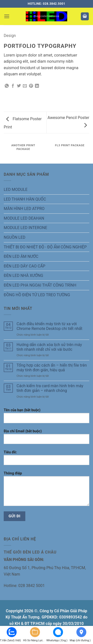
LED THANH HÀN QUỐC (25, 199)
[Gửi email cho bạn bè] (25, 86)
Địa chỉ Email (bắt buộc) (46, 439)
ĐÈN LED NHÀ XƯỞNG (23, 276)
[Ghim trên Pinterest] (31, 86)
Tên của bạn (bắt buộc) (46, 417)
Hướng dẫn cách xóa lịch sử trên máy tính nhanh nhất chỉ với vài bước (49, 347)
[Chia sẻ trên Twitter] (19, 86)
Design (10, 36)
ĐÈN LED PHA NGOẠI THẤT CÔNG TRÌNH (40, 285)
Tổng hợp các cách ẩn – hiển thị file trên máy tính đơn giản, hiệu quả (52, 368)
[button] (7, 16)
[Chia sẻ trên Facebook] (13, 86)
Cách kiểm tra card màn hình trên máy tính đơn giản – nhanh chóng (50, 388)
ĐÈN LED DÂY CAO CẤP (25, 266)
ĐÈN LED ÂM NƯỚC (21, 256)
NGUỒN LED (15, 237)
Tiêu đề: (46, 460)
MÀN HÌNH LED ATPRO (24, 209)
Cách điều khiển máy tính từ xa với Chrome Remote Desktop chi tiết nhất (49, 326)
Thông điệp (46, 491)
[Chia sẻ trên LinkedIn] (37, 86)
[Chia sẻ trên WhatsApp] (7, 86)
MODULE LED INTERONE (25, 228)
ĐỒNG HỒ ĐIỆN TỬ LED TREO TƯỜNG (37, 295)
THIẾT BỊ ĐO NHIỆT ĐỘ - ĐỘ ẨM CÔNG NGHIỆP (45, 247)
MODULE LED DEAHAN (24, 218)
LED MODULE (16, 190)
